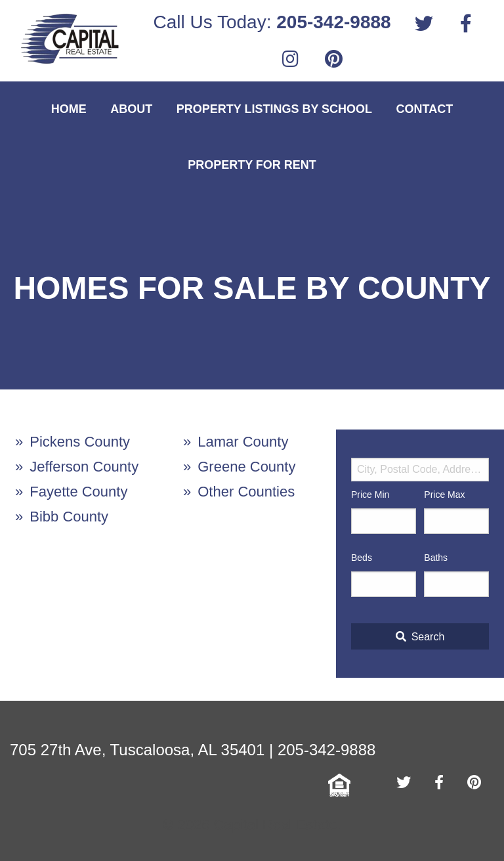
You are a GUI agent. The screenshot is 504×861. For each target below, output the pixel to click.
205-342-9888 (326, 750)
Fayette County (78, 492)
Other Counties (246, 492)
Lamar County (243, 442)
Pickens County (80, 442)
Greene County (246, 467)
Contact (425, 109)
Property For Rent (252, 165)
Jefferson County (84, 467)
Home (69, 109)
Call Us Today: (272, 22)
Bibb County (69, 517)
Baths (436, 558)
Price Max (444, 495)
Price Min (370, 495)
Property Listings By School (274, 109)
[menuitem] (272, 22)
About (131, 109)
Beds (362, 558)
